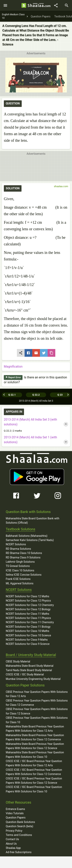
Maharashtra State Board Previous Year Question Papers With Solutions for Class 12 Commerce (35, 737)
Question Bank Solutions (20, 822)
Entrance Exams (15, 809)
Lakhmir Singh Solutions (20, 562)
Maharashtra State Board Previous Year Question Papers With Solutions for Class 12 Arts (35, 729)
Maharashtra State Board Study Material (30, 666)
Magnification (13, 367)
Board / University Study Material (31, 655)
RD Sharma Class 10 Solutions (24, 553)
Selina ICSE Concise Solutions (24, 575)
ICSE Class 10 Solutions (20, 570)
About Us (11, 844)
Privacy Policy (14, 831)
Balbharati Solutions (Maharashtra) (27, 536)
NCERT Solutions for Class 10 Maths (27, 631)
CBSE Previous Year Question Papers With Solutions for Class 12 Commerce (37, 703)
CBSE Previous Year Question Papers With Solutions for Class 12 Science (37, 711)
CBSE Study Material (18, 661)
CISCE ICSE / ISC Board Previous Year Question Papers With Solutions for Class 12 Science (34, 781)
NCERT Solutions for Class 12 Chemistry (30, 605)
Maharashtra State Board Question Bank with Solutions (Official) (33, 521)
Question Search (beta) (19, 826)
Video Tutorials (15, 813)
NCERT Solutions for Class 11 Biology (28, 627)
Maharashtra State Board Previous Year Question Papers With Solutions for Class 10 (35, 754)
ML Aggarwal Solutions (20, 583)
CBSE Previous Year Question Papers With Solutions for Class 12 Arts (37, 694)
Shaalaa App (13, 848)
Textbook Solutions (20, 529)
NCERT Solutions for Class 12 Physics (28, 601)
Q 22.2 (36, 395)
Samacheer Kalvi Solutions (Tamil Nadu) (30, 540)
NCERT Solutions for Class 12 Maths (27, 596)
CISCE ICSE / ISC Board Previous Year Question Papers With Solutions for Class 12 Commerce (34, 772)
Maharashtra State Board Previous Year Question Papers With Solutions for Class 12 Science (35, 746)
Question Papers (16, 818)
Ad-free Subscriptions (19, 852)
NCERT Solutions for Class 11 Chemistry (30, 622)
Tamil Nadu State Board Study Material (29, 670)
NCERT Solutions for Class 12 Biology (28, 609)
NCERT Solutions (16, 544)
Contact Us (12, 839)
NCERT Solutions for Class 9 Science (28, 644)
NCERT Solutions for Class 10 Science (28, 635)
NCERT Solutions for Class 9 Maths (27, 640)
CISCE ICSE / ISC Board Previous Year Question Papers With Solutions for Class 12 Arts (34, 763)
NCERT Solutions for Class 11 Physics (28, 618)
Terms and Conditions (19, 835)
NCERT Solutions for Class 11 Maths (27, 614)
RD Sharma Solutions (18, 549)
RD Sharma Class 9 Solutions (23, 557)
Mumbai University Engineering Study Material (33, 679)
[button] (36, 74)
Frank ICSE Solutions (18, 579)
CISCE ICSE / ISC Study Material (25, 674)
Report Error (13, 378)
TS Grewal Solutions (18, 566)
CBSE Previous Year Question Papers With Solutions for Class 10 (37, 720)
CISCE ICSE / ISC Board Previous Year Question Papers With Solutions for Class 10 (34, 789)
